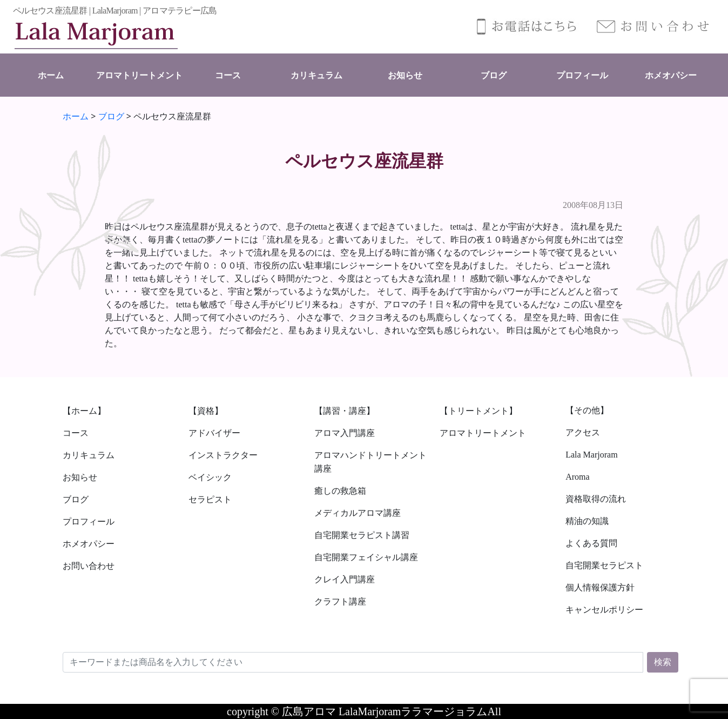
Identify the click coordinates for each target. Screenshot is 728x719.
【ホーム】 (84, 411)
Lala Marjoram (591, 455)
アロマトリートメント (139, 75)
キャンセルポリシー (604, 610)
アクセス (583, 432)
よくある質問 (591, 543)
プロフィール (582, 75)
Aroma (577, 477)
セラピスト (210, 499)
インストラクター (223, 455)
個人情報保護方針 (600, 587)
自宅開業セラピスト (604, 565)
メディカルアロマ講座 (358, 513)
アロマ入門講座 (345, 433)
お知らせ (405, 75)
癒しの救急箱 (340, 491)
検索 (663, 662)
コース (228, 75)
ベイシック (210, 477)
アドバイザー (214, 433)
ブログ (494, 75)
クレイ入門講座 (345, 579)
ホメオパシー (671, 75)
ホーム (51, 75)
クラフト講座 (340, 602)
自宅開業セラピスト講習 (362, 535)
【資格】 (206, 411)
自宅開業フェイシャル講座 (366, 557)
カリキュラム (316, 75)
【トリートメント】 (478, 411)
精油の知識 (587, 521)
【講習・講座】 (345, 411)
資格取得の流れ (596, 499)
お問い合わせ (89, 566)
